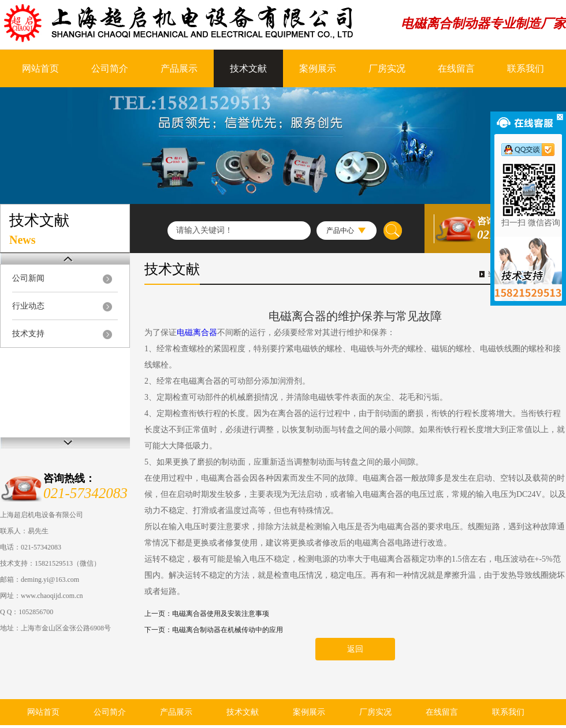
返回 (355, 649)
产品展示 (179, 68)
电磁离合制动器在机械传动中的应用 (228, 630)
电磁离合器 (197, 333)
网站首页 (40, 68)
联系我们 (526, 68)
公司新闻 (28, 278)
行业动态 (28, 306)
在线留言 (456, 68)
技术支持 (28, 334)
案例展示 (318, 68)
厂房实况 (387, 68)
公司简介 (110, 68)
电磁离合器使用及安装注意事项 (221, 614)
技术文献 (248, 68)
